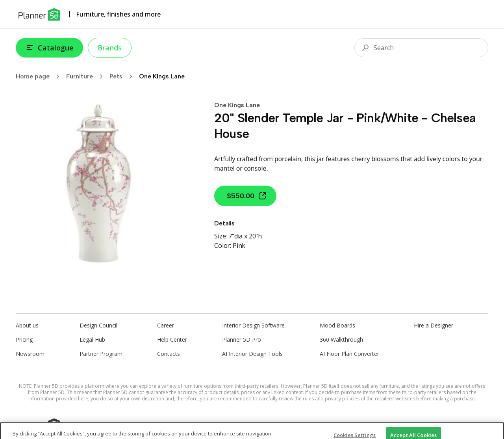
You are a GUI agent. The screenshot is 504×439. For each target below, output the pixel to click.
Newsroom (30, 354)
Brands (110, 48)
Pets (123, 76)
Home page (40, 76)
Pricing (24, 339)
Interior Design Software (253, 325)
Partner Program (101, 354)
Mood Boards (337, 325)
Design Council (98, 325)
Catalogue (49, 48)
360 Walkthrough (341, 339)
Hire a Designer (434, 325)
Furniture (87, 76)
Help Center (172, 339)
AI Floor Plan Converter (349, 354)
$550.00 (247, 196)
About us (27, 325)
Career (166, 325)
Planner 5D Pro (242, 339)
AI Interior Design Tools (252, 354)
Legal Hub (92, 339)
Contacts (169, 354)
